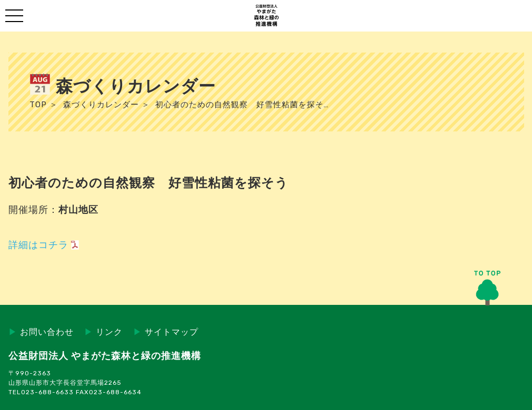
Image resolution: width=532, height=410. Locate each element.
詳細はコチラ (38, 245)
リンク (103, 332)
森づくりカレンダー (101, 105)
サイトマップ (166, 332)
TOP (38, 105)
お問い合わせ (41, 332)
